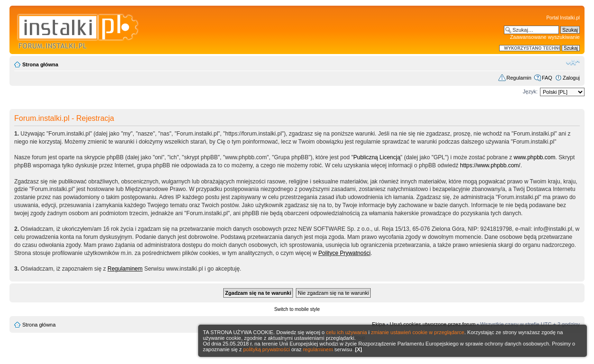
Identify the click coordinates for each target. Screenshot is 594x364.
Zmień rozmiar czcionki (573, 63)
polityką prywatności (266, 349)
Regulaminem (125, 269)
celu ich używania (347, 332)
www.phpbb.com (535, 157)
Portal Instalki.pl (563, 18)
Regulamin (519, 78)
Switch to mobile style (297, 309)
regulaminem (318, 349)
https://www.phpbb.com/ (490, 165)
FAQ (547, 78)
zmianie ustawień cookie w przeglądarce (418, 332)
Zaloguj (571, 78)
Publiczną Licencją (377, 157)
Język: (530, 91)
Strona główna (40, 64)
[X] (359, 349)
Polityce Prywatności (345, 253)
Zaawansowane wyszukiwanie (545, 37)
